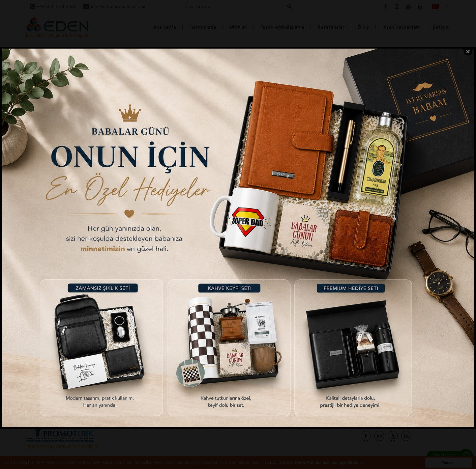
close (468, 50)
